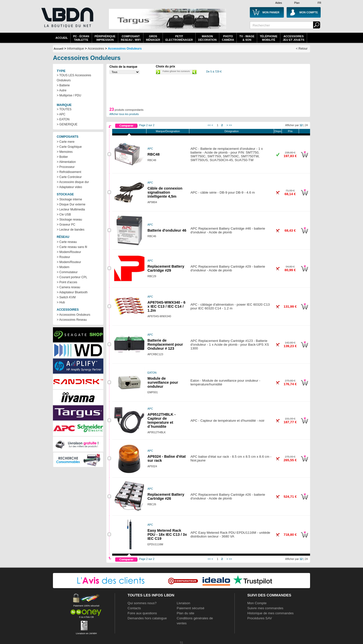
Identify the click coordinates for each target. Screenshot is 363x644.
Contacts (134, 608)
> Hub (61, 302)
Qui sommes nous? (142, 603)
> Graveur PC (66, 225)
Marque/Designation (168, 131)
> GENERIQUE (67, 124)
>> (230, 125)
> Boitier (62, 157)
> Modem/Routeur (69, 252)
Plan (297, 3)
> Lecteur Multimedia (71, 209)
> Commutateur (67, 272)
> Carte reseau (67, 242)
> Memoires (65, 152)
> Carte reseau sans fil (72, 247)
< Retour (302, 49)
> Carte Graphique (69, 147)
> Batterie (63, 85)
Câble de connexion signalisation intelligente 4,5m (165, 192)
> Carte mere (66, 142)
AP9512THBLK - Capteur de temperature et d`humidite (162, 420)
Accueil (62, 38)
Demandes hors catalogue (147, 618)
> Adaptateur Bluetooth (72, 292)
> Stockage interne (69, 199)
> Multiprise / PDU (69, 95)
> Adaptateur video (69, 187)
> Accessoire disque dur (73, 182)
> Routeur (63, 257)
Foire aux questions (142, 613)
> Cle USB (64, 214)
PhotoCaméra (228, 38)
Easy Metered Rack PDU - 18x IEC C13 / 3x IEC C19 (167, 534)
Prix (290, 131)
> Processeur (66, 167)
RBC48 (154, 154)
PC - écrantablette (81, 38)
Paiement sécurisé (191, 608)
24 (306, 125)
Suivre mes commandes (265, 608)
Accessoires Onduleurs (125, 49)
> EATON (63, 119)
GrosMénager (153, 38)
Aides (279, 3)
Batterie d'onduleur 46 (167, 230)
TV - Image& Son (247, 38)
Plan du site (186, 613)
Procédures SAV (260, 618)
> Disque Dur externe (71, 204)
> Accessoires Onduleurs (73, 315)
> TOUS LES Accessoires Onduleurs (74, 78)
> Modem (63, 267)
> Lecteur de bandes (71, 230)
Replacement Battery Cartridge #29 (166, 268)
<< (209, 125)
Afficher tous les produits (124, 114)
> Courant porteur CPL (72, 277)
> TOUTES (64, 109)
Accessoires (96, 49)
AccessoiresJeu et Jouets (294, 38)
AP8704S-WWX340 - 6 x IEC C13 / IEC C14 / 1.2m (167, 306)
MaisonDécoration (207, 38)
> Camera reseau (68, 287)
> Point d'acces (67, 282)
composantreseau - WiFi (131, 38)
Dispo (278, 131)
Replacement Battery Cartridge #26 (166, 496)
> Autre (62, 90)
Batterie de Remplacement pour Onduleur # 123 (165, 344)
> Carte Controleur (69, 177)
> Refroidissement (69, 172)
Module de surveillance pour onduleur (163, 382)
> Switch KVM (66, 297)
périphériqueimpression (105, 38)
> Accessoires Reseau (72, 320)
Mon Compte (257, 603)
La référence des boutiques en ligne (67, 21)
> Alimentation (66, 162)
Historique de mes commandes (270, 613)
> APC (61, 114)
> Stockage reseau (69, 220)
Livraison (183, 603)
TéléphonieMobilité (268, 38)
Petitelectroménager (179, 38)
